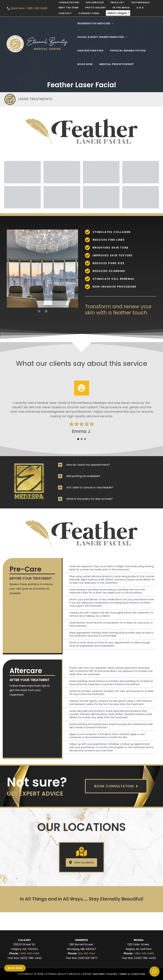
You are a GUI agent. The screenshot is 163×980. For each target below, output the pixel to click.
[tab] (106, 465)
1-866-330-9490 (29, 953)
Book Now (15, 968)
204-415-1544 (86, 953)
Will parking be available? (83, 476)
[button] (39, 311)
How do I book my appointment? (88, 465)
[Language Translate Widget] (95, 13)
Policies (111, 974)
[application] (111, 23)
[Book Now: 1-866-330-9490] (27, 8)
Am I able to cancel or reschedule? (90, 487)
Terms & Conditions (134, 974)
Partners (96, 974)
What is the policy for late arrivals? (89, 499)
